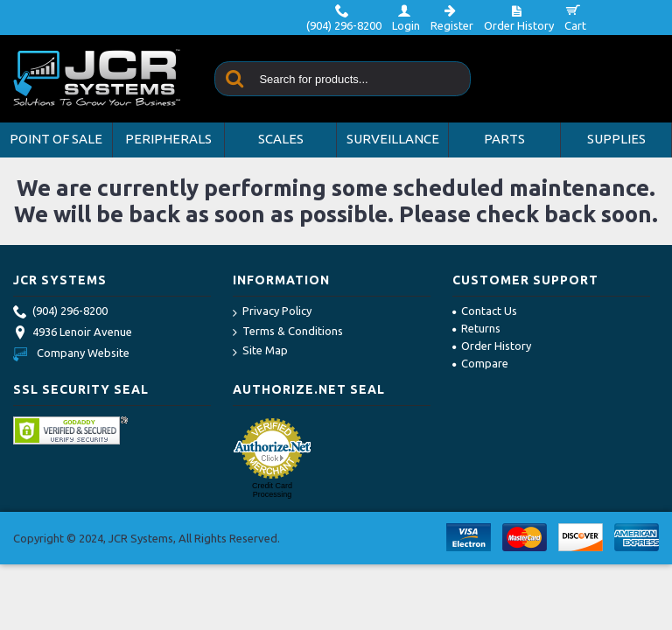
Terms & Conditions (288, 332)
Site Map (260, 351)
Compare (480, 363)
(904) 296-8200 (60, 312)
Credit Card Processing (272, 490)
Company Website (71, 353)
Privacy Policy (272, 312)
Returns (476, 328)
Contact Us (485, 311)
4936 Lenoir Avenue (73, 333)
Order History (492, 346)
